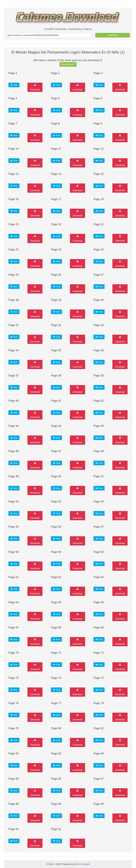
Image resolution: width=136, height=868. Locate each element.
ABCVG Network (82, 864)
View (14, 85)
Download (113, 35)
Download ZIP (68, 64)
